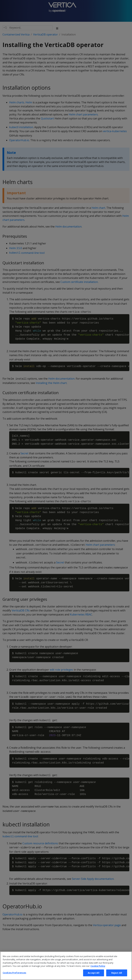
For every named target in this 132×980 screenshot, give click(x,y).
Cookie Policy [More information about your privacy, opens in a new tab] (98, 971)
